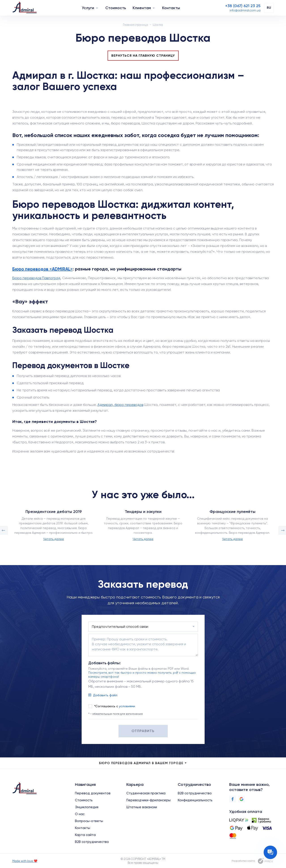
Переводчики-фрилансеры (148, 800)
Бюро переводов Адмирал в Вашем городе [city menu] (143, 763)
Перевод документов (93, 793)
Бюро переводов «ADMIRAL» (42, 269)
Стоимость (116, 8)
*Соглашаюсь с (115, 706)
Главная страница (136, 25)
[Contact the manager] (270, 852)
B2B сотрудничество (92, 842)
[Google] (242, 799)
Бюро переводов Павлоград (36, 278)
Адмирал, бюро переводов (120, 405)
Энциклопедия (87, 807)
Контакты (171, 8)
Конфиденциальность (195, 800)
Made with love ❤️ (25, 861)
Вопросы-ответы (89, 821)
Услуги (88, 8)
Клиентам (142, 8)
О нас (80, 814)
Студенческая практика (146, 793)
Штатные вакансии (142, 807)
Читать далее (54, 539)
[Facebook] (233, 799)
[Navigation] (97, 8)
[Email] (245, 10)
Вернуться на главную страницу (143, 56)
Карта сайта (85, 835)
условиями (127, 706)
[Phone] (243, 6)
